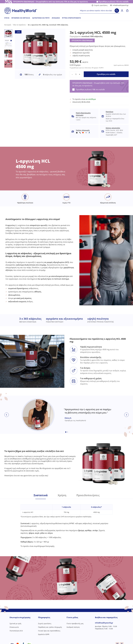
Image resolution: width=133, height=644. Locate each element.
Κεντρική (8, 25)
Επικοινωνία (14, 627)
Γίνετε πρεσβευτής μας (75, 624)
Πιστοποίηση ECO (16, 631)
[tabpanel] (67, 523)
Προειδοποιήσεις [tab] (88, 495)
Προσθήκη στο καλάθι (106, 74)
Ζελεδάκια (56, 18)
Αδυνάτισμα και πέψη (41, 18)
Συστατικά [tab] (41, 495)
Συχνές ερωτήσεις (100, 5)
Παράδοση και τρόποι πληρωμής (50, 627)
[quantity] (76, 74)
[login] (122, 11)
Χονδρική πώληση (73, 627)
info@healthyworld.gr (119, 5)
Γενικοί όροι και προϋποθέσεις (49, 631)
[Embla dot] (66, 432)
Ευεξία (7, 18)
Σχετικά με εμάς (15, 624)
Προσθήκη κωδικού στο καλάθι (114, 2)
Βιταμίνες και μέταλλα (21, 18)
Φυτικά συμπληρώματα (71, 18)
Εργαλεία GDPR (44, 634)
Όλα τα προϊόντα (19, 25)
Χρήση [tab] (62, 495)
